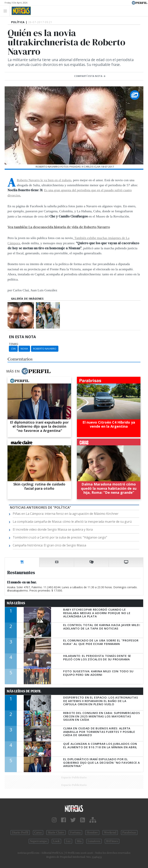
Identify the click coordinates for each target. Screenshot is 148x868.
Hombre (92, 833)
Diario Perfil (20, 833)
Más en (28, 371)
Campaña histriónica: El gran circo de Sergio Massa (49, 545)
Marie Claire (56, 833)
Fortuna (75, 833)
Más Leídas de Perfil (24, 691)
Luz (68, 841)
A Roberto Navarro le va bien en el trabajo (44, 180)
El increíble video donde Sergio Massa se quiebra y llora (53, 529)
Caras (38, 833)
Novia (24, 349)
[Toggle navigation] (6, 11)
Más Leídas (16, 603)
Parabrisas (129, 833)
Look (57, 841)
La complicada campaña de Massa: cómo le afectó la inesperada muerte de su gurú (72, 522)
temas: (14, 344)
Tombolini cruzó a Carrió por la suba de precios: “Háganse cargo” (60, 537)
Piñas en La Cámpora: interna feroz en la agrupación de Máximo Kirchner (66, 514)
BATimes (112, 841)
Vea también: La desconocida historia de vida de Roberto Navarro (59, 227)
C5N (13, 349)
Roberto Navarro (45, 349)
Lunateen (94, 841)
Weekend (110, 833)
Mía (79, 841)
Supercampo (39, 841)
